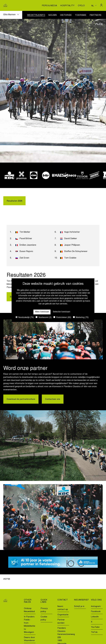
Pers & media (49, 6)
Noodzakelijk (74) (25, 317)
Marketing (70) (81, 317)
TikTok (94, 632)
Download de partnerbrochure (21, 399)
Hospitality (67, 6)
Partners (95, 15)
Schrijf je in (79, 606)
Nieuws (53, 15)
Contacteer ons (53, 399)
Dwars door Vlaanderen (29, 639)
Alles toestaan (42, 312)
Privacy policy (44, 610)
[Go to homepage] (5, 5)
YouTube (95, 627)
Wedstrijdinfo (36, 15)
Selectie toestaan (61, 312)
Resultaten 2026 (14, 201)
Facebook (96, 612)
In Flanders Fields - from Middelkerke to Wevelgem (30, 625)
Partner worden (61, 621)
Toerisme (81, 15)
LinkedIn (95, 617)
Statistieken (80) (62, 317)
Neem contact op (63, 608)
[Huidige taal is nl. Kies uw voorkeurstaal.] (94, 5)
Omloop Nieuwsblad (29, 610)
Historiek (66, 15)
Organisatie (63, 615)
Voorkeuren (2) (44, 317)
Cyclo (81, 6)
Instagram (96, 606)
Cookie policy (44, 618)
